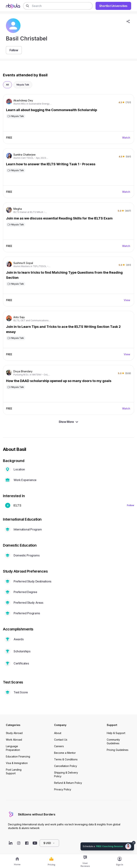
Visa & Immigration (17, 763)
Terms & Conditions (66, 759)
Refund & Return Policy (68, 783)
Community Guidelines (113, 741)
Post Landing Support (14, 771)
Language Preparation (13, 748)
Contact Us (61, 740)
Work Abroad (14, 740)
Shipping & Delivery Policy (66, 774)
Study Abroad (14, 733)
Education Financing (18, 756)
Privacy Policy (63, 789)
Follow (130, 505)
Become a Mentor (65, 753)
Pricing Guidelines (118, 750)
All (7, 85)
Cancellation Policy (66, 766)
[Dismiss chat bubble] (134, 843)
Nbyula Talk (23, 85)
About (58, 733)
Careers (59, 746)
